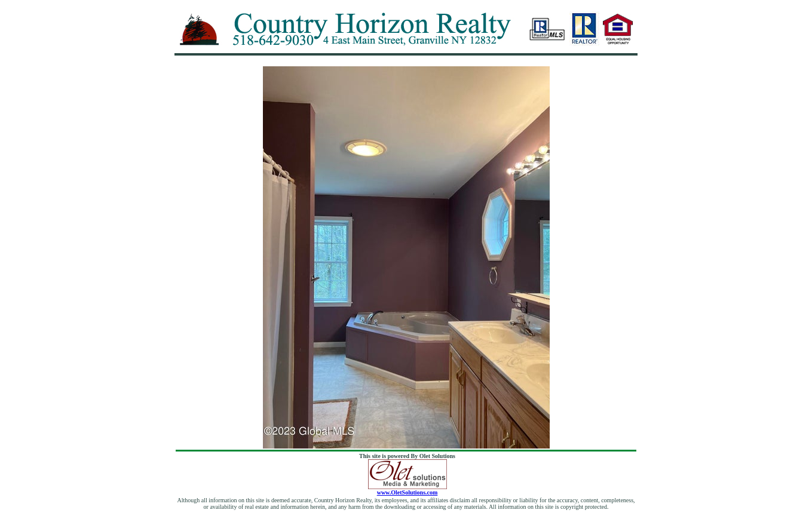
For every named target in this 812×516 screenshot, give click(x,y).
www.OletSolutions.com (407, 490)
